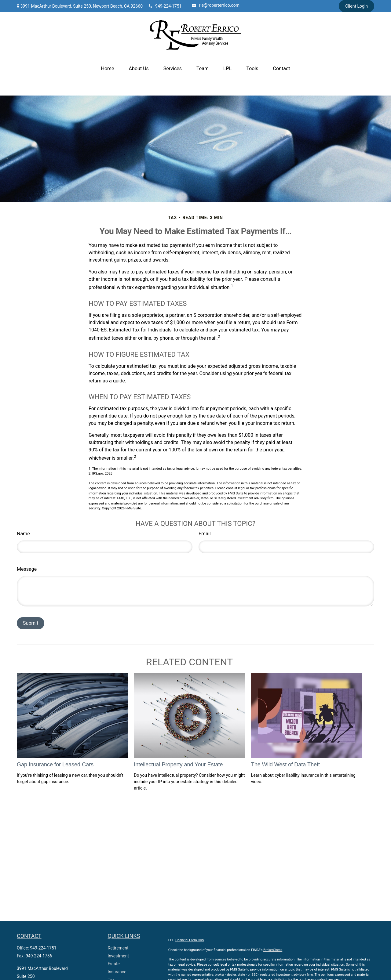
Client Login (356, 6)
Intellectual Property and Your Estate (178, 765)
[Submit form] (31, 623)
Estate (114, 964)
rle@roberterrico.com (216, 5)
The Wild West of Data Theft (285, 765)
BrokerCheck (273, 950)
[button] (108, 69)
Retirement (118, 948)
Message (27, 569)
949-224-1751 (165, 6)
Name (23, 534)
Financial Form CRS (189, 940)
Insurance (117, 972)
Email (205, 534)
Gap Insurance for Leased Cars (55, 765)
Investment (118, 956)
